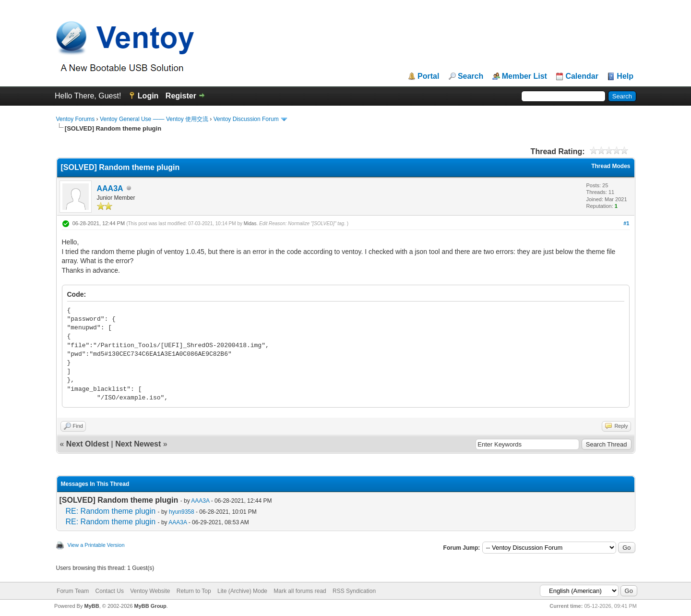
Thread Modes (611, 166)
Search (471, 76)
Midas (250, 223)
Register (181, 96)
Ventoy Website (150, 591)
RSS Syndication (354, 591)
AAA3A (110, 188)
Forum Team (73, 591)
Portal (428, 76)
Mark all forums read (300, 591)
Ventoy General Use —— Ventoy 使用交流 (154, 119)
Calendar (582, 76)
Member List (524, 76)
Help (625, 76)
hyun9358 (182, 512)
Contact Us (110, 591)
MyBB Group (150, 606)
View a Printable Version (96, 545)
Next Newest (138, 444)
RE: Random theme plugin (111, 511)
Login (148, 96)
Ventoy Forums (76, 119)
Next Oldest (88, 444)
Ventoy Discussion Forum (246, 119)
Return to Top (194, 591)
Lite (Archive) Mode (242, 591)
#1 (626, 223)
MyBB (91, 606)
